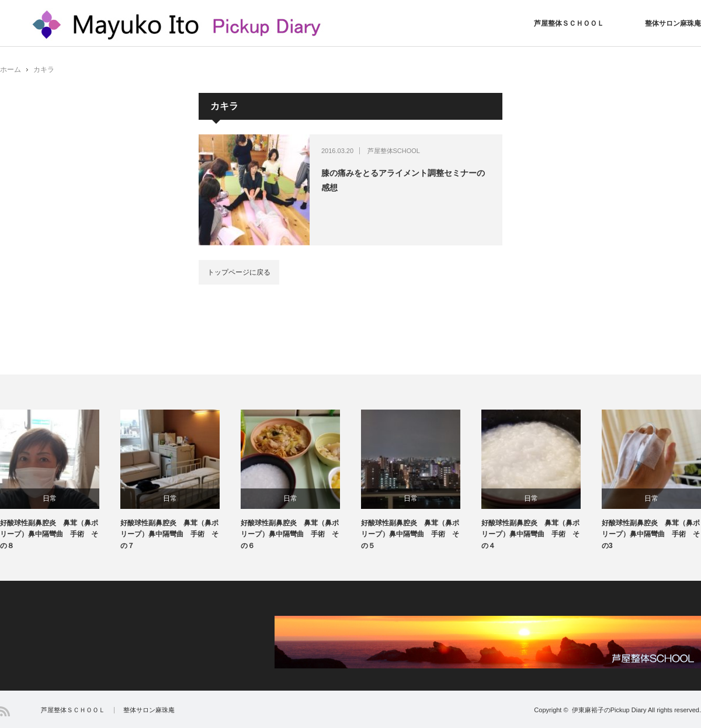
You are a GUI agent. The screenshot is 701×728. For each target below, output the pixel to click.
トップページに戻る (239, 272)
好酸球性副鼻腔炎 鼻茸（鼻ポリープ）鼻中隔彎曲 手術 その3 (651, 534)
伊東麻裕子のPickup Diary (609, 710)
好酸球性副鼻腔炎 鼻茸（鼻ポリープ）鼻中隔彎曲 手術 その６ (290, 534)
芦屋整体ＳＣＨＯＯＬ (569, 23)
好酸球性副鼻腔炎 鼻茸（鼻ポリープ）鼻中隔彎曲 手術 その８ (49, 534)
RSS (5, 711)
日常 (50, 498)
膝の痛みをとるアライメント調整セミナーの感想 (403, 180)
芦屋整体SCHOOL (394, 151)
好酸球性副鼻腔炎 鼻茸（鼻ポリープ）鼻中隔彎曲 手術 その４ (530, 534)
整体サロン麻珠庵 (673, 23)
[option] (60, 481)
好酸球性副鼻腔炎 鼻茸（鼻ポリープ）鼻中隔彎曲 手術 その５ (410, 534)
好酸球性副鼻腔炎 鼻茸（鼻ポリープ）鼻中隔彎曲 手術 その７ (169, 534)
